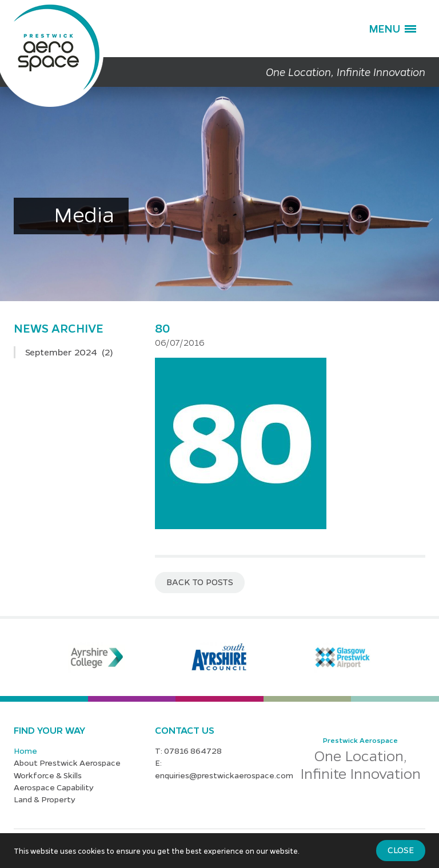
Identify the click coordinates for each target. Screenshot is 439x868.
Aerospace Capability (54, 787)
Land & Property (45, 799)
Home (25, 750)
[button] (392, 29)
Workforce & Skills (48, 775)
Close (401, 850)
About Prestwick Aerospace (67, 762)
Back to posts (200, 582)
